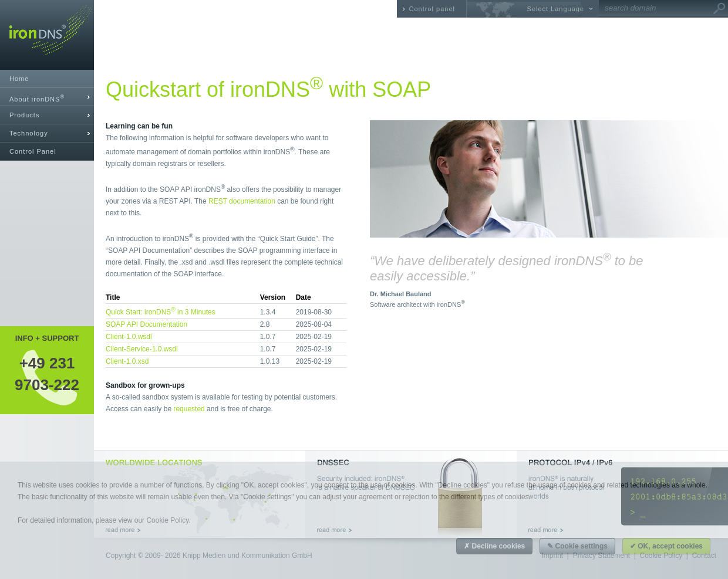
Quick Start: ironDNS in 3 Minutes (161, 312)
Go (719, 9)
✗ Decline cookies (494, 546)
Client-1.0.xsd (127, 361)
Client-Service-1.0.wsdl (142, 349)
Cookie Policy (167, 520)
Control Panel (33, 151)
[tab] (47, 97)
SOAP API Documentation (146, 324)
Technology (29, 133)
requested (189, 409)
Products (24, 115)
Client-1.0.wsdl (129, 337)
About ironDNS (37, 98)
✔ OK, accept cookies (666, 546)
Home (19, 79)
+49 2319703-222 (47, 374)
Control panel (432, 9)
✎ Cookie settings (577, 546)
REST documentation (242, 201)
